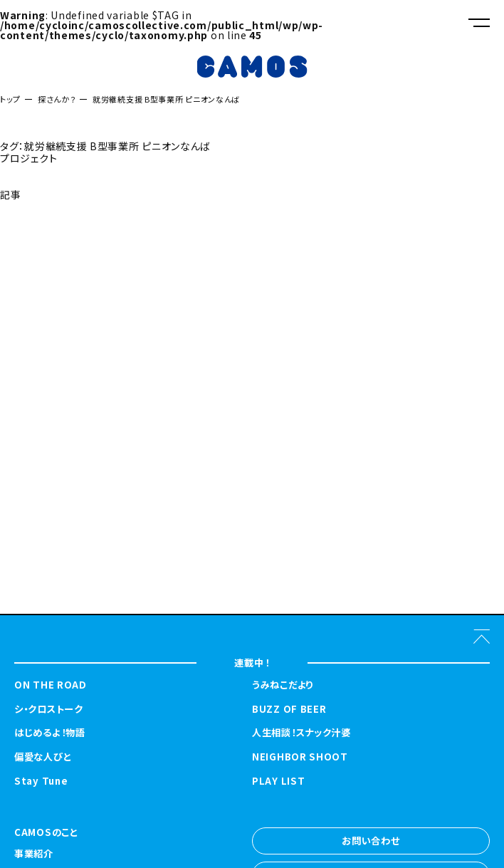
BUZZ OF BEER (289, 709)
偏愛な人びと (43, 757)
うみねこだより (283, 685)
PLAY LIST (278, 781)
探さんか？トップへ (40, 230)
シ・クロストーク (49, 709)
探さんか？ (57, 99)
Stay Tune (41, 781)
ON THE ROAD (51, 685)
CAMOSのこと (46, 833)
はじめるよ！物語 (50, 733)
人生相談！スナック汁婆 (301, 733)
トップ (10, 99)
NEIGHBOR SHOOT (300, 757)
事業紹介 (34, 854)
